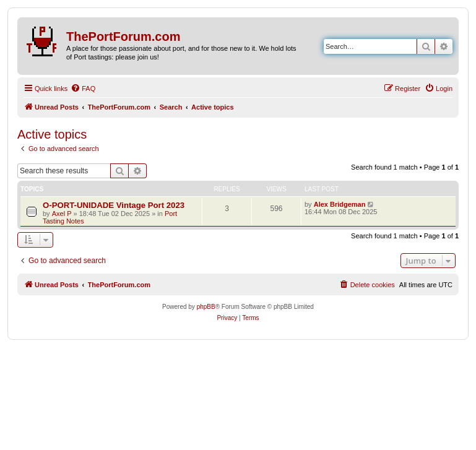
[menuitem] (83, 89)
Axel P (62, 214)
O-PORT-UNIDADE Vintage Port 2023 (114, 205)
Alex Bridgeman (340, 204)
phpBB (206, 307)
